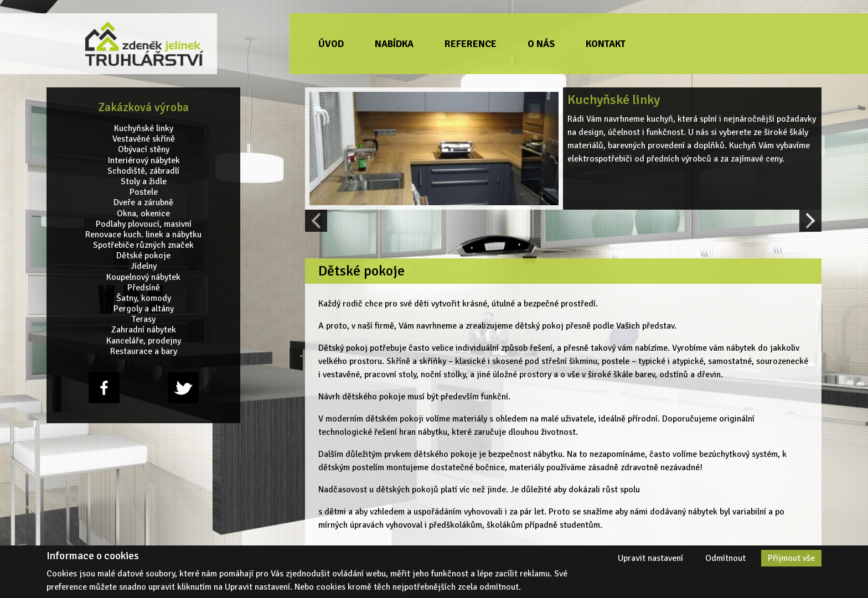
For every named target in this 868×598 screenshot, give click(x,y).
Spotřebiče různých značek (143, 245)
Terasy (144, 319)
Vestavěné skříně (144, 139)
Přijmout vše (791, 558)
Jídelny (144, 266)
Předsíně (144, 288)
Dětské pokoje (143, 256)
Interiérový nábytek (144, 160)
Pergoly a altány (144, 309)
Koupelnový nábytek (143, 277)
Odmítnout (725, 558)
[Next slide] (810, 221)
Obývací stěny (144, 150)
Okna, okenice (143, 213)
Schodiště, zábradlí (143, 171)
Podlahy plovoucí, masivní (144, 224)
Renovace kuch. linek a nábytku (143, 235)
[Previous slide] (316, 221)
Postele (144, 192)
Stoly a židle (144, 182)
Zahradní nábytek (144, 330)
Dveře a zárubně (143, 203)
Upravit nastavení (650, 558)
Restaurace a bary (144, 352)
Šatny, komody (144, 298)
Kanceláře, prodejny (144, 340)
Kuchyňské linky (144, 129)
